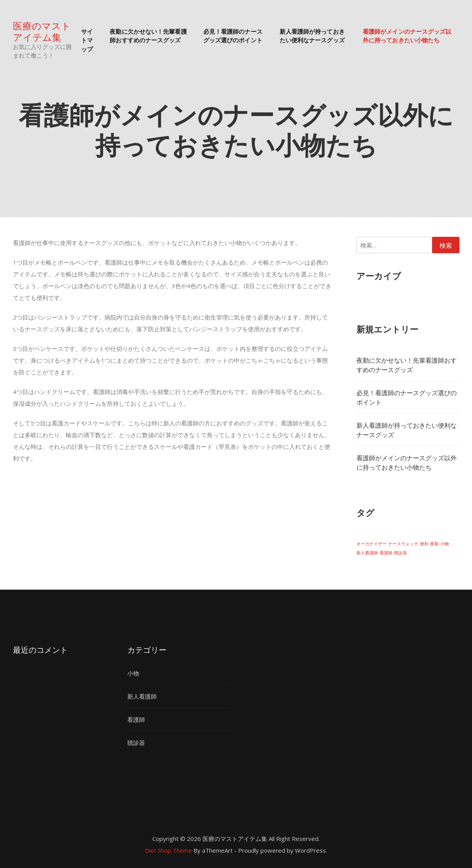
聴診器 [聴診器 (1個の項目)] (401, 553)
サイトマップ (87, 40)
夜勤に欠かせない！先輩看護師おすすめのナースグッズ (148, 35)
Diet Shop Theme (168, 850)
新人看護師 (142, 696)
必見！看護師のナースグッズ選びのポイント (233, 35)
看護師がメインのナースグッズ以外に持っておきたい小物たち (407, 35)
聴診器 (136, 743)
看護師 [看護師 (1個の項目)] (386, 553)
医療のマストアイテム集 (42, 31)
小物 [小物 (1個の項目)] (445, 544)
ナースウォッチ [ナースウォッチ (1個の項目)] (403, 544)
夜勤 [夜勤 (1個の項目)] (434, 544)
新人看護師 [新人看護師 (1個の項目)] (367, 553)
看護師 (136, 719)
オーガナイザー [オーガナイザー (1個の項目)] (372, 544)
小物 (133, 673)
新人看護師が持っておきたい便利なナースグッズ (312, 35)
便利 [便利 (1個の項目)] (424, 544)
